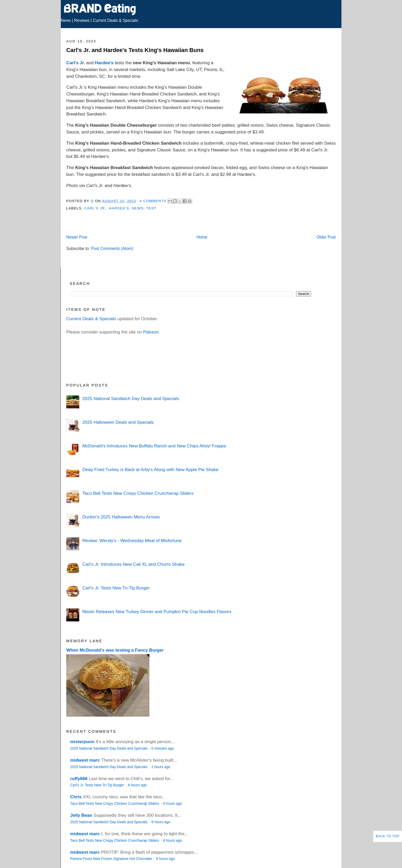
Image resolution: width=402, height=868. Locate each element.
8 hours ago (172, 841)
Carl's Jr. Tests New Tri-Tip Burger (116, 588)
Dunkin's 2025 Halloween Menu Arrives (121, 517)
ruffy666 (79, 779)
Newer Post (77, 237)
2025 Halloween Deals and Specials (118, 422)
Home (202, 237)
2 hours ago (161, 767)
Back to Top (388, 836)
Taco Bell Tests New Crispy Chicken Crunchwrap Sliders (138, 493)
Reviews (82, 20)
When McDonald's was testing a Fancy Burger (115, 650)
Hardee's (104, 63)
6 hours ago (137, 785)
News (66, 20)
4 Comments (153, 201)
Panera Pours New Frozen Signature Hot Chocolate (112, 859)
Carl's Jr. (76, 63)
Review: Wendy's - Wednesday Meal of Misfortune (132, 541)
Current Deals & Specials (115, 20)
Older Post (326, 237)
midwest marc (85, 760)
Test (151, 208)
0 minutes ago (163, 748)
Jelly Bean (81, 815)
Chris (76, 797)
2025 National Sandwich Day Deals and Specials (131, 398)
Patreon (151, 332)
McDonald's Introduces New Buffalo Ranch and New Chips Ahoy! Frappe (154, 446)
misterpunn (82, 742)
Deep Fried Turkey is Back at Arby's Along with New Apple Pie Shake (150, 470)
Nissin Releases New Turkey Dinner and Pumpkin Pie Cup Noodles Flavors (157, 612)
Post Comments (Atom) (112, 249)
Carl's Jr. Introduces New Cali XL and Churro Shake (134, 564)
